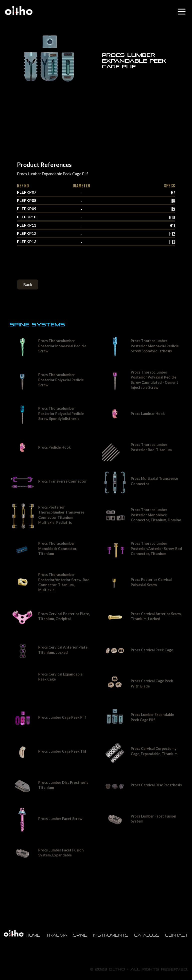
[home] (19, 10)
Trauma (57, 935)
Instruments (111, 935)
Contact (177, 935)
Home (33, 935)
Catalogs (147, 935)
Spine (80, 935)
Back (28, 284)
